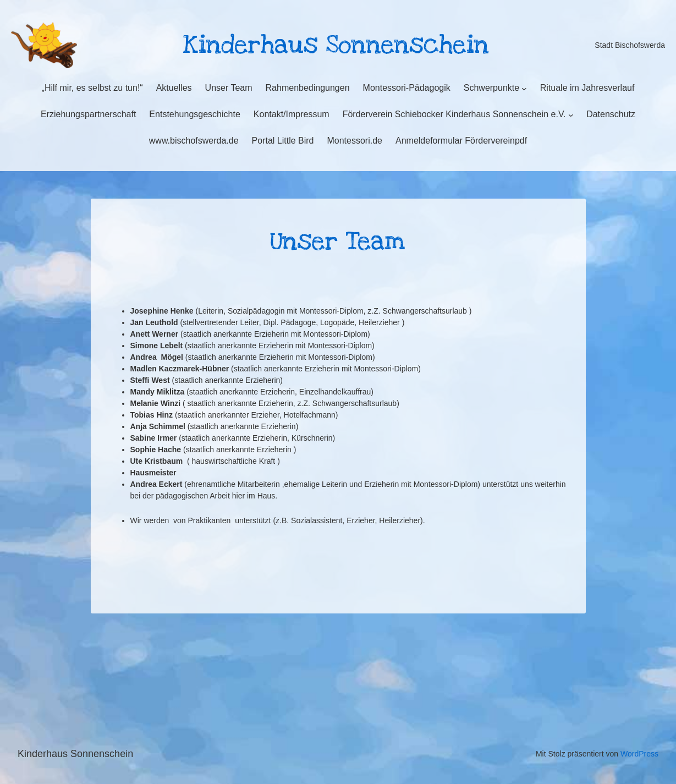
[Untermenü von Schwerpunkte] (524, 89)
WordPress (639, 754)
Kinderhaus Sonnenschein (75, 754)
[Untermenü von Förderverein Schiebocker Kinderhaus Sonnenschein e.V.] (571, 115)
